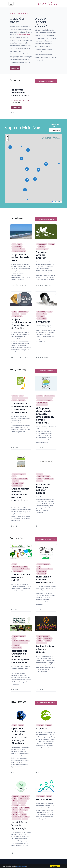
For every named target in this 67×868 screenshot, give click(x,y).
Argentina (40, 725)
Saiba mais (15, 68)
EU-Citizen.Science (23, 35)
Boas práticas (48, 638)
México (15, 810)
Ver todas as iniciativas (46, 219)
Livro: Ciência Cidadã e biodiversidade (45, 580)
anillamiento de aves (19, 251)
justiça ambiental (18, 483)
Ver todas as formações (46, 539)
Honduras (22, 803)
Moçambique (23, 810)
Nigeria (15, 812)
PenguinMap (43, 322)
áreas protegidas (42, 249)
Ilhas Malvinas (41, 312)
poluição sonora (42, 403)
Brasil (14, 312)
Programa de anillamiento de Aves (20, 257)
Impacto (15, 481)
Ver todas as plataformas (46, 703)
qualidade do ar (42, 405)
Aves (20, 244)
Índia (23, 805)
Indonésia (16, 805)
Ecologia (51, 244)
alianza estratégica (18, 249)
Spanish (40, 396)
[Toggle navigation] (11, 4)
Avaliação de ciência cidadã (21, 641)
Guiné (15, 803)
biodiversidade (42, 571)
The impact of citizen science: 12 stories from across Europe (21, 408)
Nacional (49, 725)
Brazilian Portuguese (19, 474)
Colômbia (16, 801)
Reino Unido (41, 796)
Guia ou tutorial (50, 396)
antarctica (41, 316)
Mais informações (21, 866)
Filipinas (15, 814)
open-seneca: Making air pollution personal (44, 489)
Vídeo (14, 564)
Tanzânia (23, 814)
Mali (21, 808)
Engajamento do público (44, 400)
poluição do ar (49, 479)
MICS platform (44, 799)
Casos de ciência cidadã (20, 398)
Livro (21, 396)
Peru (14, 244)
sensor (39, 481)
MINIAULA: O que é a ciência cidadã (21, 577)
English (15, 396)
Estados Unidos (17, 817)
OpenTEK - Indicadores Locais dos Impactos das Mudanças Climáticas (19, 736)
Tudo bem (55, 866)
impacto (22, 400)
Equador (24, 801)
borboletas (16, 645)
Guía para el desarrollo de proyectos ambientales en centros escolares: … (45, 415)
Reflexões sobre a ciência (45, 569)
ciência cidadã (18, 571)
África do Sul (16, 819)
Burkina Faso (25, 796)
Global (21, 725)
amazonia (42, 247)
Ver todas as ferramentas (46, 371)
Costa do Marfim (24, 798)
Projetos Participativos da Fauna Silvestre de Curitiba (21, 324)
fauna (23, 314)
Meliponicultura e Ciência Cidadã (45, 649)
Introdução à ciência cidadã (21, 569)
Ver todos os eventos (46, 81)
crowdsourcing (42, 318)
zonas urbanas (17, 316)
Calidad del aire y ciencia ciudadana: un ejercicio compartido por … (20, 496)
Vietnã (26, 817)
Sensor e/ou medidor (43, 476)
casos (15, 400)
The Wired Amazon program (42, 255)
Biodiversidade (17, 247)
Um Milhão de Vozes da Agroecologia (19, 825)
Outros (39, 479)
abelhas (48, 641)
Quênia (15, 808)
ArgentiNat (42, 728)
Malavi (27, 808)
